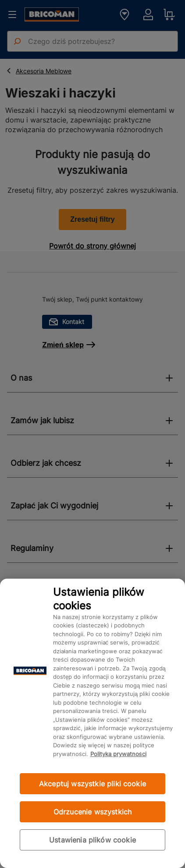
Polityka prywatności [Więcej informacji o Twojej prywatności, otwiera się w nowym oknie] (118, 754)
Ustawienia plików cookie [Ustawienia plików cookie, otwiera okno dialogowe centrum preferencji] (92, 840)
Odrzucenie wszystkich (92, 812)
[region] (92, 723)
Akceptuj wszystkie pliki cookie (92, 784)
